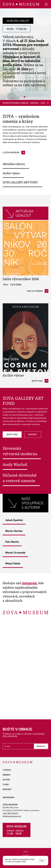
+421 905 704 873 (10, 813)
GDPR (26, 852)
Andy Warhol (15, 464)
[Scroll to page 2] (27, 97)
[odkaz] (14, 153)
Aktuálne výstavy (14, 164)
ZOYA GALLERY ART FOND (20, 182)
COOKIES (26, 855)
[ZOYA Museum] (21, 4)
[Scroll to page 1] (24, 97)
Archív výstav (11, 173)
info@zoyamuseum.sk (12, 816)
